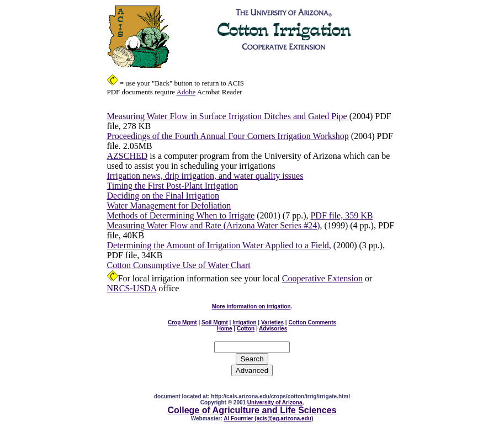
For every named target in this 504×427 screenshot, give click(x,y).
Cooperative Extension (322, 278)
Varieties (272, 322)
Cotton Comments (312, 322)
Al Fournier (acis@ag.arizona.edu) (268, 418)
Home (225, 329)
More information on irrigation (251, 306)
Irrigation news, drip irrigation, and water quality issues (205, 176)
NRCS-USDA (132, 288)
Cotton (246, 329)
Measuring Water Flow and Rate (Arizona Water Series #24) (214, 225)
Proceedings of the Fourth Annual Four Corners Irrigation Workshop (228, 136)
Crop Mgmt (182, 322)
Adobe (186, 92)
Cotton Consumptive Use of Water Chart (179, 265)
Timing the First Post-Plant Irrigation (173, 186)
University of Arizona (275, 402)
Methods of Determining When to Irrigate (181, 215)
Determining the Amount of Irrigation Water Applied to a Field (218, 245)
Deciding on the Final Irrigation (163, 196)
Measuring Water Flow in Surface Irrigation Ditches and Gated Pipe (228, 116)
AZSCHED (128, 156)
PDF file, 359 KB (341, 215)
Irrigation (244, 322)
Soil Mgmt (215, 322)
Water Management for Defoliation (169, 206)
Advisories (273, 329)
